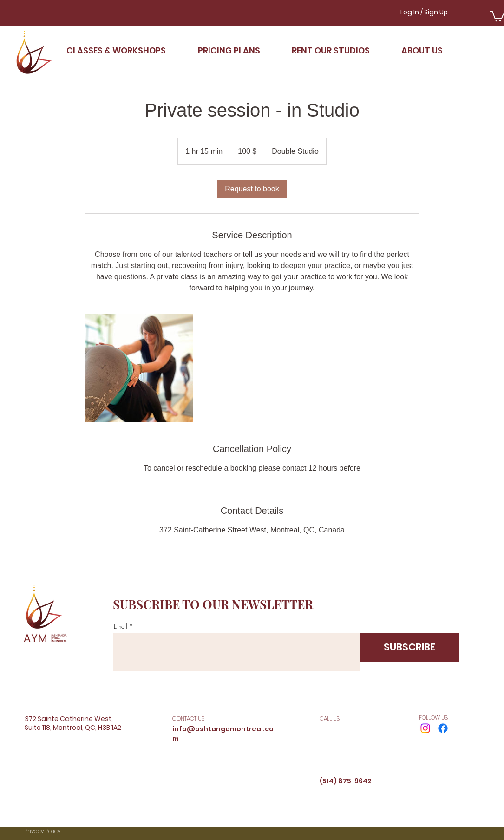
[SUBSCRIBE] (409, 647)
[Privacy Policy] (74, 831)
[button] (497, 16)
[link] (252, 189)
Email (121, 627)
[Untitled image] (139, 368)
